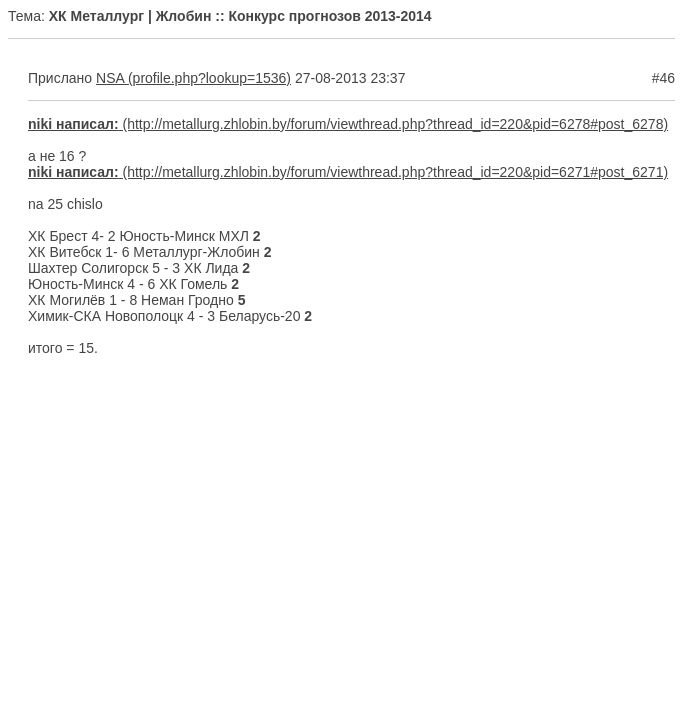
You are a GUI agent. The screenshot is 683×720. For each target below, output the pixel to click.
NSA (110, 78)
